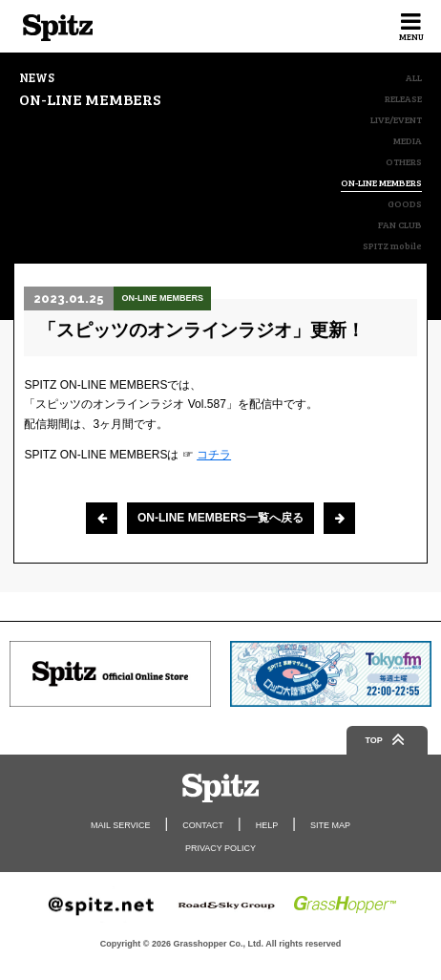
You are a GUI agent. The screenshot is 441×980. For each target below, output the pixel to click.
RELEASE (403, 98)
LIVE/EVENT (396, 119)
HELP (267, 825)
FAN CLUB (400, 224)
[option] (110, 673)
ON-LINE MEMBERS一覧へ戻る (220, 518)
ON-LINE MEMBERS (381, 183)
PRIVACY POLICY (220, 848)
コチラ (214, 455)
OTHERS (404, 161)
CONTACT (203, 825)
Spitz (58, 28)
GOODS (405, 203)
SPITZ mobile (392, 245)
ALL (414, 77)
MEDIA (408, 140)
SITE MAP (330, 825)
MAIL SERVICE (121, 825)
